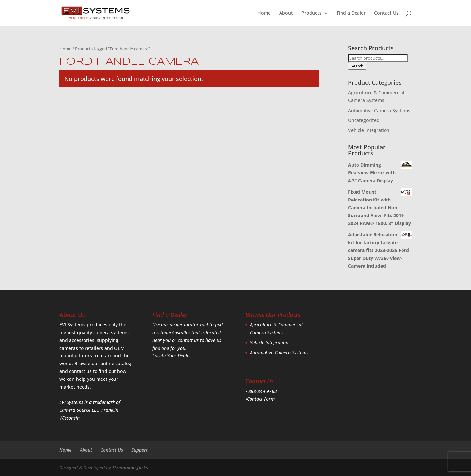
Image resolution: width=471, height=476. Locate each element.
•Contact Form (260, 399)
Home (264, 13)
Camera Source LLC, (80, 410)
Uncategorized (364, 120)
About (286, 13)
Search (357, 66)
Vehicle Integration (369, 130)
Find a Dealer (351, 13)
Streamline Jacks (130, 467)
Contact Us (386, 13)
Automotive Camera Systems (379, 110)
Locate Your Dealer (172, 356)
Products (311, 13)
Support (140, 450)
